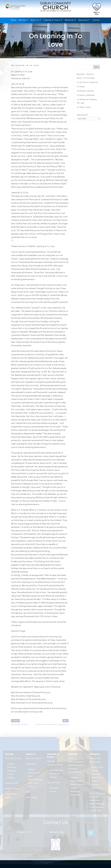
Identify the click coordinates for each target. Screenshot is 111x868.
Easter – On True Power (86, 78)
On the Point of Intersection (87, 82)
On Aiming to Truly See (85, 91)
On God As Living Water (86, 95)
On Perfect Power (84, 107)
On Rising (81, 86)
